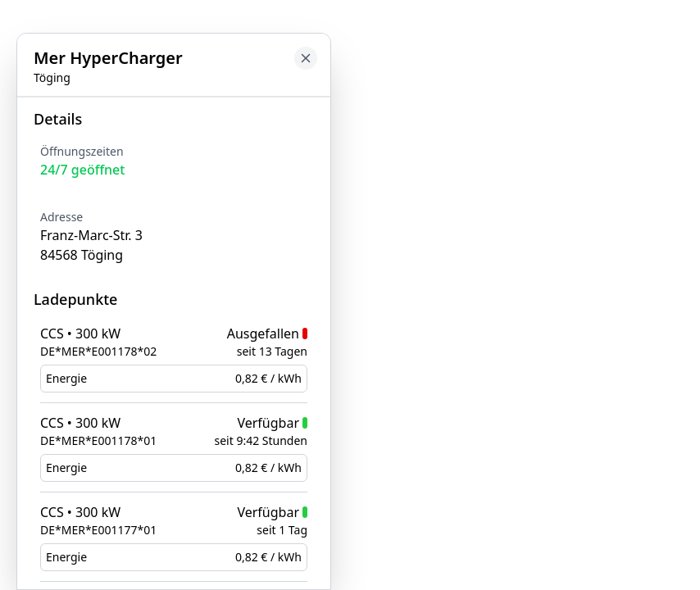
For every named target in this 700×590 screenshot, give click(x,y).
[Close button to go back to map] (306, 58)
